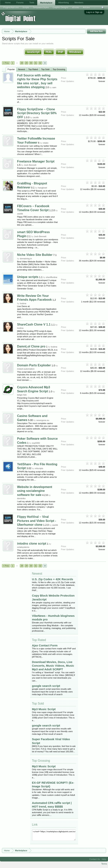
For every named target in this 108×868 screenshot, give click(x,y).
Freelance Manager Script (36, 161)
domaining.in (26, 259)
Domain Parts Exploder (34, 365)
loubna (23, 303)
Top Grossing (59, 69)
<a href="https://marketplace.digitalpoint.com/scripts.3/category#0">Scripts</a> (54, 835)
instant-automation (26, 369)
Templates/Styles (41, 8)
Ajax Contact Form (45, 645)
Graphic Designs (61, 8)
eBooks (76, 8)
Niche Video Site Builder (35, 255)
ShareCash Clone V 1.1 (34, 324)
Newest (22, 69)
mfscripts (39, 468)
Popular (11, 69)
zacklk (36, 117)
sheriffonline (52, 277)
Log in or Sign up (94, 12)
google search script (46, 686)
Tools (32, 3)
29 (26, 63)
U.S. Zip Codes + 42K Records (53, 579)
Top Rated (33, 69)
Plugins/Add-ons (11, 8)
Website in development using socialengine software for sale (35, 491)
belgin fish (22, 395)
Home (8, 3)
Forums (20, 3)
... (95, 8)
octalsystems (23, 547)
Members (79, 3)
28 (22, 63)
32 (40, 63)
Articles (87, 8)
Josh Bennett (30, 165)
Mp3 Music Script (44, 709)
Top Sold (45, 69)
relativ (46, 143)
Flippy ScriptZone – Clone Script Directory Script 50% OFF (37, 113)
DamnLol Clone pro (31, 346)
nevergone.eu (43, 420)
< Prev (6, 63)
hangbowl (42, 188)
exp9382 (36, 443)
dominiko (21, 498)
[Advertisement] (61, 18)
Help (104, 859)
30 (31, 63)
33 (45, 63)
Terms (104, 864)
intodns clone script (32, 544)
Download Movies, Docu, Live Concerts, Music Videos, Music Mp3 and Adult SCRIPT (53, 666)
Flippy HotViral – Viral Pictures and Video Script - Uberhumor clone (37, 521)
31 (35, 63)
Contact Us (95, 859)
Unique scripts (28, 277)
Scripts (26, 8)
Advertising (63, 3)
